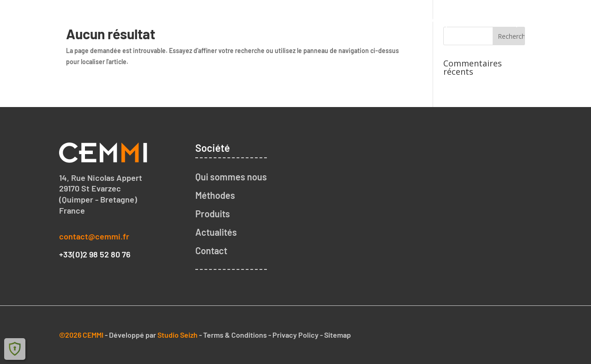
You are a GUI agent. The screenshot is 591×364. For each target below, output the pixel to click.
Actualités (216, 232)
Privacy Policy (295, 335)
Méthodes (215, 195)
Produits (213, 214)
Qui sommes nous (322, 19)
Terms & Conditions (235, 335)
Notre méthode (407, 19)
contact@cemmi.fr (94, 236)
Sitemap (338, 335)
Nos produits (482, 19)
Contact (542, 19)
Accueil (252, 19)
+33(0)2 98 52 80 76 (95, 254)
